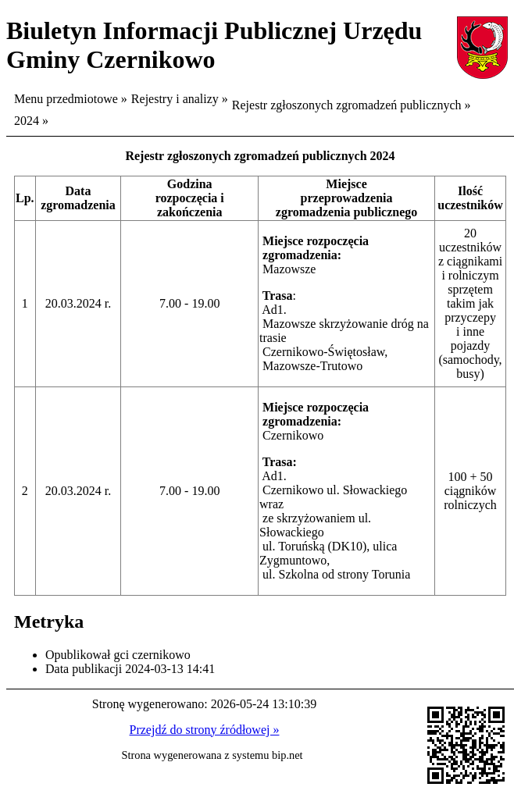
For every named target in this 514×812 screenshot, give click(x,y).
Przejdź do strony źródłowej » (205, 730)
